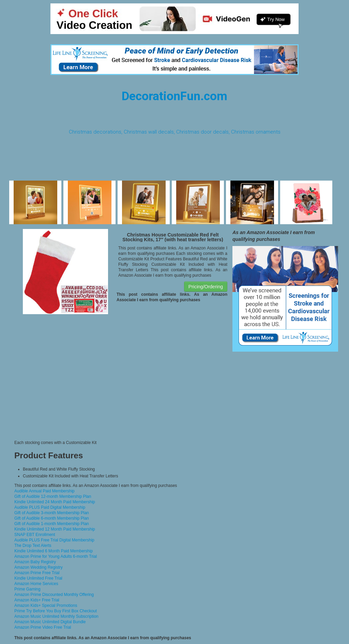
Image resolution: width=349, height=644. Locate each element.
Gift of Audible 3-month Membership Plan (52, 513)
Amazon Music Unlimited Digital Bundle (50, 622)
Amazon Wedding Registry (39, 567)
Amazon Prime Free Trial (37, 573)
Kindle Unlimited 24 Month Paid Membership (55, 502)
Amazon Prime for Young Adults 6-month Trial (56, 556)
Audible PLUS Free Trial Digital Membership (54, 540)
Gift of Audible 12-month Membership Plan (53, 496)
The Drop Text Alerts (33, 546)
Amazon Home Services (36, 584)
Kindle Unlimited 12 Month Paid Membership (55, 529)
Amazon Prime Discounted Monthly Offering (54, 595)
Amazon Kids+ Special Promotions (46, 605)
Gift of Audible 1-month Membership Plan (52, 524)
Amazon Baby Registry (35, 562)
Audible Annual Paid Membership (44, 491)
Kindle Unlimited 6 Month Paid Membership (54, 551)
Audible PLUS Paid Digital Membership (50, 507)
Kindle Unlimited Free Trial (38, 578)
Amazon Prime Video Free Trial (43, 627)
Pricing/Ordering (206, 287)
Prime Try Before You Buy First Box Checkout (56, 611)
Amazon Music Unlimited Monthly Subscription (56, 616)
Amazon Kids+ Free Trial (37, 600)
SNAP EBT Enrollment (35, 535)
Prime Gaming (27, 589)
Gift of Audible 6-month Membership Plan (52, 518)
